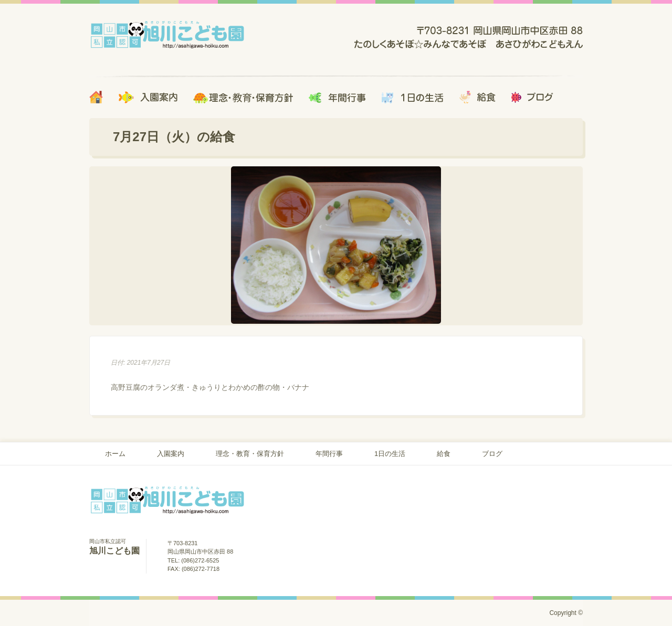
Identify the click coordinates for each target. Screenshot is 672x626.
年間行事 (329, 454)
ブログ (492, 454)
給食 (444, 454)
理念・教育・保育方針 (250, 454)
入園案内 (171, 454)
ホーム (115, 454)
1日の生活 (390, 454)
